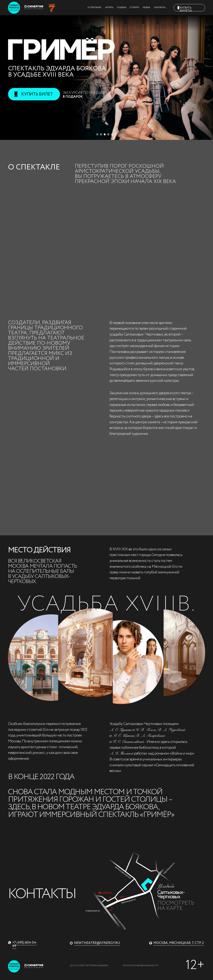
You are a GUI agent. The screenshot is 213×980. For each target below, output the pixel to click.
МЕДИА (146, 7)
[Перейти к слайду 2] (101, 134)
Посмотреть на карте (176, 906)
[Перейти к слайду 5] (112, 134)
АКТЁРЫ (109, 7)
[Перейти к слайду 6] (116, 134)
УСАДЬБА (122, 7)
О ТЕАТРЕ (134, 7)
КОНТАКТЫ (160, 7)
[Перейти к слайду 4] (108, 134)
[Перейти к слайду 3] (105, 134)
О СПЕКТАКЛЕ (94, 7)
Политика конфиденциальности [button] (140, 966)
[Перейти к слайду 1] (97, 134)
